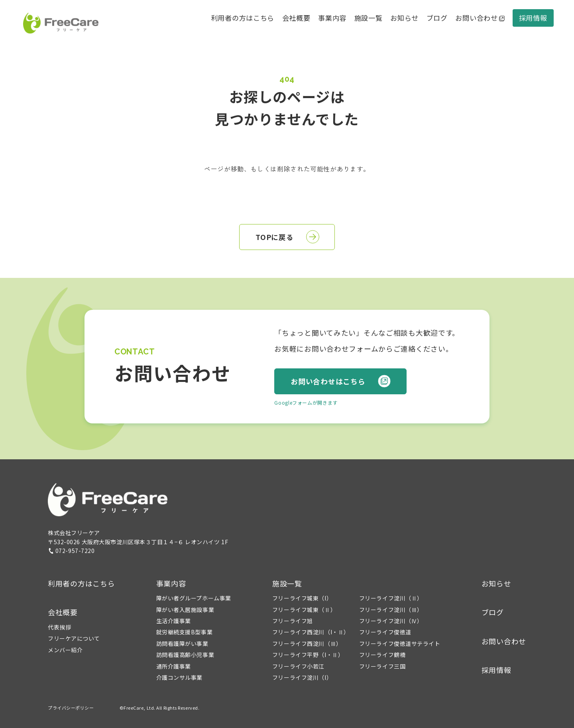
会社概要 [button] (296, 18)
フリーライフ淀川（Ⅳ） (391, 621)
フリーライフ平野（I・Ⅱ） (308, 655)
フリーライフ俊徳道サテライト (400, 643)
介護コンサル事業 (179, 677)
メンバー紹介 (65, 650)
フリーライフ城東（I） (302, 598)
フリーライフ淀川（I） (302, 677)
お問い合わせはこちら (341, 381)
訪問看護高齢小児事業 (185, 655)
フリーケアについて (74, 638)
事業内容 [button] (171, 583)
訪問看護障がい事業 (182, 643)
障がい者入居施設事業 (185, 610)
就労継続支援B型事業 (185, 632)
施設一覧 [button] (287, 583)
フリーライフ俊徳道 (385, 632)
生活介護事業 (174, 621)
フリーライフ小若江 (298, 666)
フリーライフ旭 (293, 621)
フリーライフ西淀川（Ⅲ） (307, 643)
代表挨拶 (59, 627)
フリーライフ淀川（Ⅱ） (391, 598)
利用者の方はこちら (243, 18)
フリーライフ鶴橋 (382, 655)
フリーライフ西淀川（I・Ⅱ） (311, 632)
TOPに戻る (287, 237)
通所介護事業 (174, 666)
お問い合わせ (480, 18)
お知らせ (404, 18)
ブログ (437, 18)
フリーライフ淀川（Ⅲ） (391, 610)
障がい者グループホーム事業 (194, 598)
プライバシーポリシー (71, 708)
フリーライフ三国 (382, 666)
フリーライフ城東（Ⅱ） (304, 610)
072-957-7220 (71, 551)
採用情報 (533, 18)
